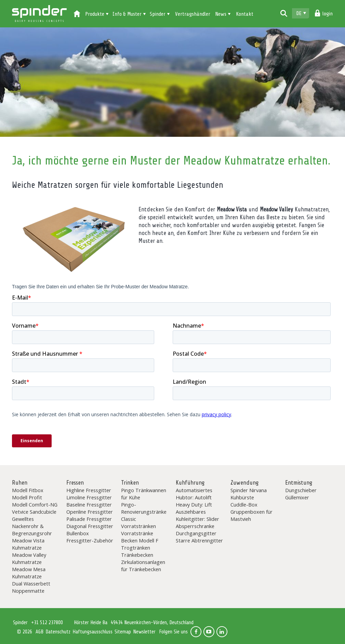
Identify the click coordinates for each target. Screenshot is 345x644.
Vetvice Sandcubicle (34, 512)
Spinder (39, 14)
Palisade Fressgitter (89, 519)
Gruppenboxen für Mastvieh (251, 515)
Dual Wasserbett (31, 583)
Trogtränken (136, 548)
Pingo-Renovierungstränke (144, 508)
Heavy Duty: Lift (194, 504)
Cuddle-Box (244, 504)
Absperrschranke (195, 526)
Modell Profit (27, 497)
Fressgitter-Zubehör (90, 540)
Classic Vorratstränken (138, 522)
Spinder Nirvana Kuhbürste (249, 494)
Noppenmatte (28, 591)
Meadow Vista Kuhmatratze (28, 544)
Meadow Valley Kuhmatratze (29, 558)
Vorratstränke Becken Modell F (140, 537)
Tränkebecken (137, 555)
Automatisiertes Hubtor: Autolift (194, 494)
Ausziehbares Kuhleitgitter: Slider (197, 515)
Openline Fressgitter (90, 512)
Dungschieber (301, 490)
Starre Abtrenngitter (199, 540)
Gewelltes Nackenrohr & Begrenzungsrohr (32, 526)
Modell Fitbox (28, 490)
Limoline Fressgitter (89, 497)
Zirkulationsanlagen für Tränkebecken (143, 566)
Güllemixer (297, 497)
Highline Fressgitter (89, 490)
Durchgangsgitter (196, 533)
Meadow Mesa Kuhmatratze (29, 573)
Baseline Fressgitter (89, 504)
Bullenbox (78, 533)
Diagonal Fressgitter (90, 526)
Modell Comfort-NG (35, 504)
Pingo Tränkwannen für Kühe (144, 494)
